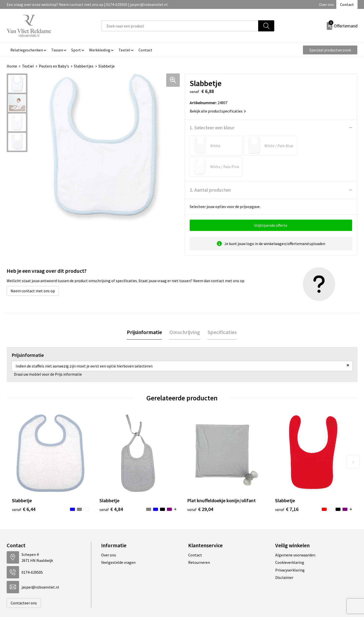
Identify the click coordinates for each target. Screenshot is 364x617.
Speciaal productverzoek (330, 50)
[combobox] (180, 26)
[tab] (144, 311)
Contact (347, 4)
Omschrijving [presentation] (185, 311)
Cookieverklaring (290, 541)
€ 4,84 (111, 488)
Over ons (326, 4)
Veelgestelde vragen (118, 541)
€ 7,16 (287, 488)
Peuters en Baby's (54, 66)
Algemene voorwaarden (295, 534)
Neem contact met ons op (33, 270)
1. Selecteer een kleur (212, 127)
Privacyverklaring (290, 549)
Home (12, 66)
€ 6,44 (24, 488)
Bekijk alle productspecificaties (218, 111)
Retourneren (199, 541)
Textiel (28, 66)
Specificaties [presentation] (222, 311)
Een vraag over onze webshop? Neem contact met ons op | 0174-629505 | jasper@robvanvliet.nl (87, 4)
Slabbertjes (84, 66)
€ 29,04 (200, 488)
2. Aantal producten (210, 169)
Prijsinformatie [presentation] (144, 311)
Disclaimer (284, 556)
